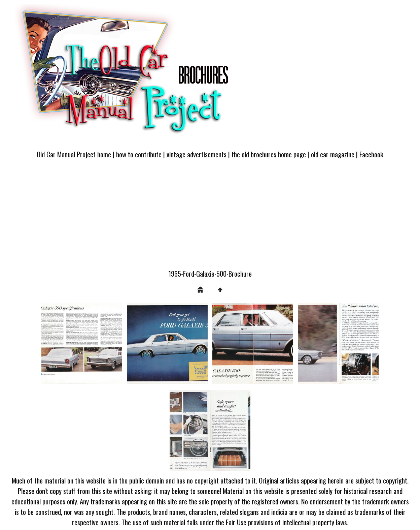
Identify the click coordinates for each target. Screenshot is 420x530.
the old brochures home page (269, 154)
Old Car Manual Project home (74, 154)
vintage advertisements (197, 154)
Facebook (371, 154)
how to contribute (139, 154)
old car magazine (333, 154)
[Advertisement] (210, 218)
